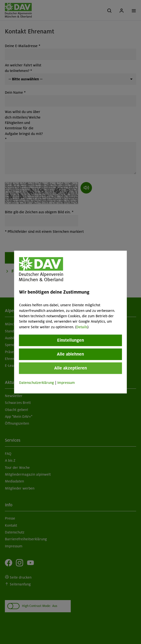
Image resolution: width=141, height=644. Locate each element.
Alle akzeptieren (70, 368)
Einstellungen (70, 340)
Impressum (66, 383)
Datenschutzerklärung (36, 383)
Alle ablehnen (70, 354)
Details (82, 327)
